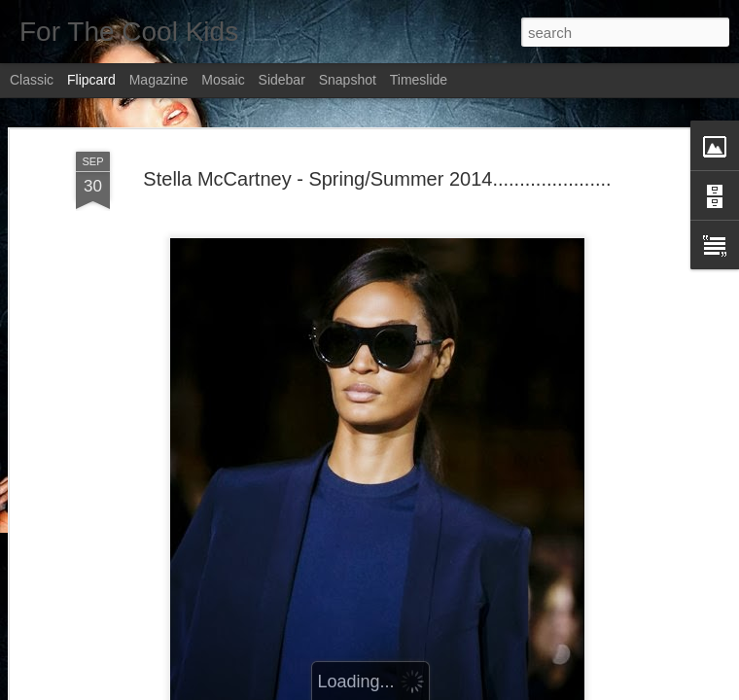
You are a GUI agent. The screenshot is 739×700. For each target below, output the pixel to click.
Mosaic (223, 80)
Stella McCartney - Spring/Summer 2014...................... (377, 179)
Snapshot (348, 80)
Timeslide (419, 80)
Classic (32, 80)
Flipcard (91, 80)
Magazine (159, 80)
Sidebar (282, 80)
